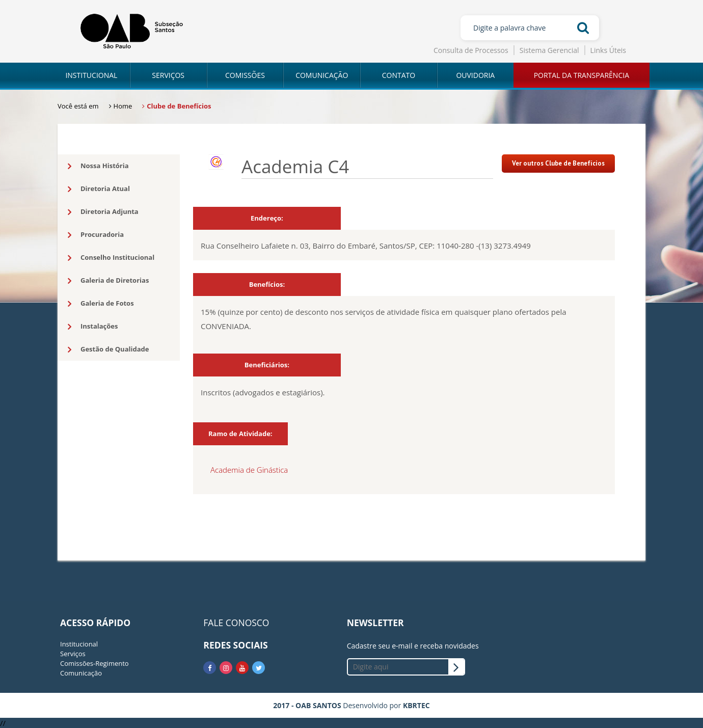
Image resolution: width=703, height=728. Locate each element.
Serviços (73, 654)
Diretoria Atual (99, 189)
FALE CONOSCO (236, 623)
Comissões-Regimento (94, 663)
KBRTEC (416, 705)
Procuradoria (96, 235)
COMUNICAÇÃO (322, 75)
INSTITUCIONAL (91, 75)
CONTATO (399, 75)
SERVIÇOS (168, 75)
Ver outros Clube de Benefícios (558, 163)
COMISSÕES (245, 75)
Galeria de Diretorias (108, 281)
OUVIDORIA (475, 75)
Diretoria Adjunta (103, 212)
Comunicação (81, 673)
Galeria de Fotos (101, 304)
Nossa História (98, 166)
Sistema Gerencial (549, 50)
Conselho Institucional (111, 258)
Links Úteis (608, 50)
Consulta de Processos (471, 50)
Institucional (79, 644)
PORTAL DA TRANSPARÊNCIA (582, 75)
